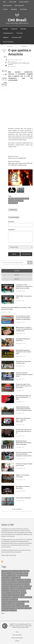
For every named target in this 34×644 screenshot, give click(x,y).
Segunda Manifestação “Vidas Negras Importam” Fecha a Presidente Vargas (24, 409)
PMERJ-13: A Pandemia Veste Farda (23, 476)
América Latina (12, 582)
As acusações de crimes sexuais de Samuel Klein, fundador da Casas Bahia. (23, 318)
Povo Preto (20, 33)
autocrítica (28, 608)
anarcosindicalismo (7, 584)
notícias (17, 271)
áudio (27, 606)
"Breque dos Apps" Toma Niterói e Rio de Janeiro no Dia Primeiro (24, 386)
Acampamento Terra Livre (9, 575)
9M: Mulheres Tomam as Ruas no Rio (23, 487)
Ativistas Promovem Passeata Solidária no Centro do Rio (24, 375)
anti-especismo (14, 586)
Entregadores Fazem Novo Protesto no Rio (23, 362)
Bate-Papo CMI (19, 6)
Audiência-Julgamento (18, 606)
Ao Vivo (28, 589)
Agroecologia (6, 578)
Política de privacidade (17, 638)
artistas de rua (6, 597)
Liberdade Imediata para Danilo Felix (23, 340)
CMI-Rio (27, 199)
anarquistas (26, 584)
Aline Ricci (28, 580)
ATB (28, 602)
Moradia (5, 29)
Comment (12, 230)
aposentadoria (14, 591)
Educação (23, 29)
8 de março (19, 573)
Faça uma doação (17, 635)
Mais (3, 613)
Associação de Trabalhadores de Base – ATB (14, 602)
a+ (6, 74)
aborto (26, 573)
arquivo (17, 279)
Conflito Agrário (22, 63)
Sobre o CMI (13, 2)
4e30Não (4, 573)
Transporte (14, 29)
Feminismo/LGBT (17, 37)
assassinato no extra (26, 597)
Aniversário (5, 586)
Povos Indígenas (13, 63)
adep (26, 575)
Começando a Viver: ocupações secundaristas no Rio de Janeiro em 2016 (24, 286)
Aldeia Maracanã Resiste (9, 580)
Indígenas (6, 37)
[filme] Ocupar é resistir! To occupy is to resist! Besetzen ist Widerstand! (24, 329)
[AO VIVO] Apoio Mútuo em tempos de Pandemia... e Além (23, 397)
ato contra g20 (20, 604)
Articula (24, 593)
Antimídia (11, 201)
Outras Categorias (8, 42)
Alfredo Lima (20, 580)
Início (4, 2)
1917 (21, 571)
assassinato (15, 597)
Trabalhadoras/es (8, 33)
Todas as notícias (17, 509)
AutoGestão (13, 610)
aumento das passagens (9, 608)
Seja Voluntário (7, 6)
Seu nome (11, 222)
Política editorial (24, 2)
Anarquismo (18, 584)
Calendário (14, 9)
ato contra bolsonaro (8, 604)
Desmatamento (19, 199)
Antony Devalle (21, 589)
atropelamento (6, 606)
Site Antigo (23, 9)
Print (6, 71)
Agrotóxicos (14, 578)
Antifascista (5, 589)
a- (4, 75)
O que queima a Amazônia (23, 498)
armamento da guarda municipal (11, 593)
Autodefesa (5, 610)
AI (20, 578)
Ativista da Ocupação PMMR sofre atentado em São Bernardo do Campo (16, 308)
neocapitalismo (13, 203)
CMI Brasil (17, 20)
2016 (28, 571)
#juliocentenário (7, 571)
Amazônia (11, 199)
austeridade (20, 608)
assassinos (5, 599)
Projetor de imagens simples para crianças (24, 465)
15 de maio (16, 571)
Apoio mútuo (5, 591)
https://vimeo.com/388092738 (17, 158)
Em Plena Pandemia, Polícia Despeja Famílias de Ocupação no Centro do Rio (24, 454)
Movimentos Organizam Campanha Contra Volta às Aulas (24, 352)
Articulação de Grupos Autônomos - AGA (13, 595)
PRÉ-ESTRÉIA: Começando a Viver (24, 297)
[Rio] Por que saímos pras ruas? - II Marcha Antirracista (23, 420)
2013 (24, 571)
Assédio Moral (13, 599)
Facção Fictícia (19, 201)
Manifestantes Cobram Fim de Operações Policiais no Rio (24, 431)
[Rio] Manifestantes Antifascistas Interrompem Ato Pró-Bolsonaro (24, 443)
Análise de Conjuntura (24, 582)
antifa (21, 586)
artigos (17, 275)
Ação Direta (20, 575)
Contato (5, 9)
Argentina (23, 591)
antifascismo (27, 586)
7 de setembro (11, 573)
